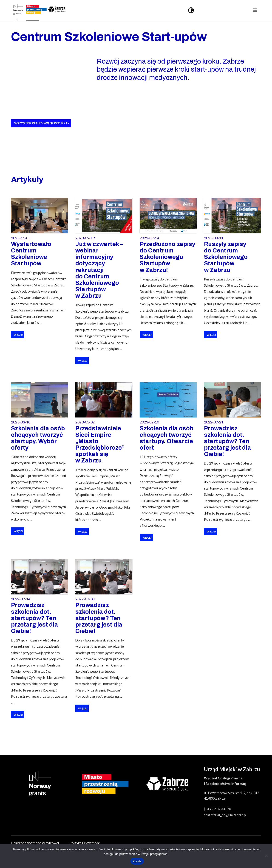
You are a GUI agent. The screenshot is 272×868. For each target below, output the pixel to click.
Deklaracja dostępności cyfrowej (35, 843)
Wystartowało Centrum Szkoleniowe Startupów (31, 254)
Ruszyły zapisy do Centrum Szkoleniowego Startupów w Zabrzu (226, 257)
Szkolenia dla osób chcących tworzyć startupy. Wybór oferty (38, 438)
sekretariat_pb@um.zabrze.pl (225, 815)
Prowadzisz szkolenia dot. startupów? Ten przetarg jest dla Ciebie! (228, 441)
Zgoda (137, 861)
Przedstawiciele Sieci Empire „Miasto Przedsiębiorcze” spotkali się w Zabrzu (100, 445)
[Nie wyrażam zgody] (266, 856)
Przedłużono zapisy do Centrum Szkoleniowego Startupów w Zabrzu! (167, 257)
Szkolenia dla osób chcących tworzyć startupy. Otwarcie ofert (167, 438)
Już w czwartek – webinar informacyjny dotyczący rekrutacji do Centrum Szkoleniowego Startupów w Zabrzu (99, 270)
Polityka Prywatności (85, 843)
